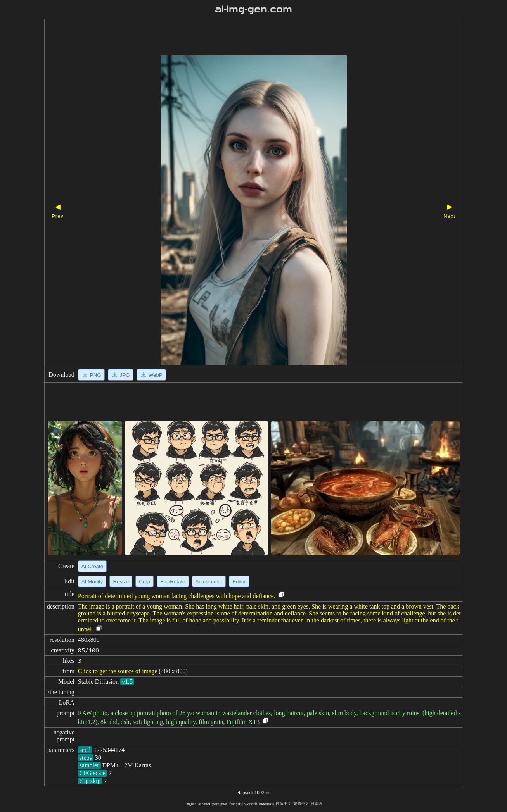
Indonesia (266, 804)
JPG (121, 375)
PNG (91, 375)
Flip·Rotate (173, 582)
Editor (239, 582)
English (191, 804)
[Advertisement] (240, 38)
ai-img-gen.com (253, 9)
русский (250, 804)
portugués (220, 804)
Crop (144, 582)
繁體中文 (301, 804)
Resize (121, 582)
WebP (151, 375)
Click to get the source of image (118, 671)
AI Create (92, 566)
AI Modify (92, 582)
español (204, 804)
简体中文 (284, 804)
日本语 (317, 804)
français (235, 804)
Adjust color (209, 582)
